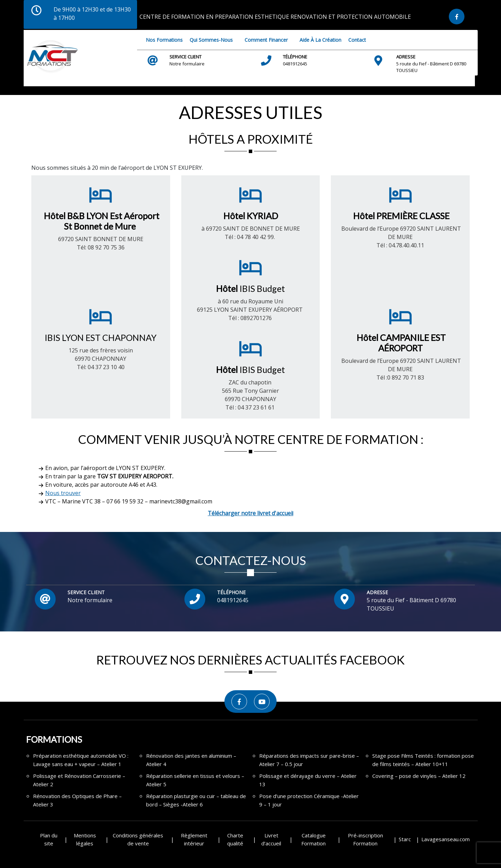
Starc (405, 839)
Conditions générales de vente (138, 839)
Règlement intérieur (194, 839)
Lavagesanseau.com (446, 839)
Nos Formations (164, 40)
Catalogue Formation (313, 839)
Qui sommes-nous (211, 40)
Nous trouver (63, 493)
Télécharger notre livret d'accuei (250, 513)
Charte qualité (235, 839)
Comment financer (266, 40)
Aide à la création (320, 40)
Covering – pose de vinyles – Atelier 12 (419, 776)
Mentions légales (85, 839)
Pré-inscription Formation (365, 839)
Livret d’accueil (271, 839)
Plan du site (49, 839)
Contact (357, 40)
